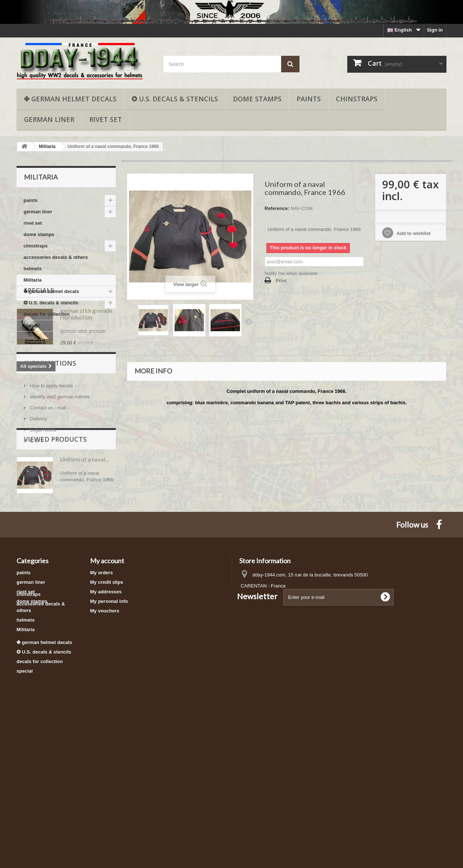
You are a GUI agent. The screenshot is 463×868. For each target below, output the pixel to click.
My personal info (109, 732)
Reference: (277, 208)
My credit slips (107, 713)
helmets (33, 269)
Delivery (38, 509)
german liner (49, 119)
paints (309, 99)
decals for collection (47, 314)
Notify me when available (291, 273)
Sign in (435, 30)
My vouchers (105, 742)
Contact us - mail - (49, 498)
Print (281, 281)
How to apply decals (51, 476)
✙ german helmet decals (70, 99)
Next (248, 321)
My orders (101, 703)
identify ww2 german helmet (59, 487)
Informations (50, 456)
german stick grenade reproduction (86, 377)
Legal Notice (43, 520)
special (32, 325)
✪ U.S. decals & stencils (175, 99)
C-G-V (36, 531)
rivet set (106, 119)
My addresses (106, 722)
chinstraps (357, 99)
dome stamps (257, 99)
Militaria (33, 280)
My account (107, 691)
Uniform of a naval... (84, 579)
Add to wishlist (413, 233)
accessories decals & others (56, 257)
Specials (39, 354)
